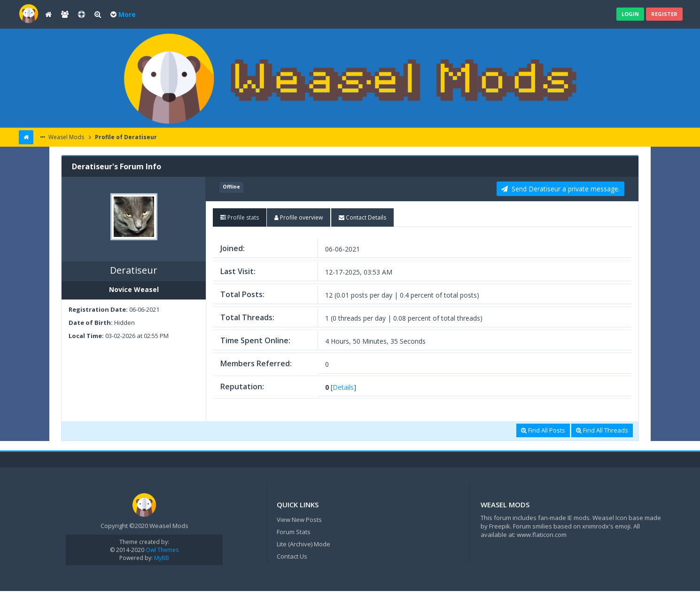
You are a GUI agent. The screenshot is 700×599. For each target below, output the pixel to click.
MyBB (162, 558)
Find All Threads (602, 430)
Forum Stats (294, 532)
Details (343, 387)
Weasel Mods (66, 137)
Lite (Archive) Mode (303, 544)
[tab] (240, 217)
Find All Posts (543, 430)
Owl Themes (161, 550)
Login (630, 14)
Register (664, 14)
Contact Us (292, 556)
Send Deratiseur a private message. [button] (560, 189)
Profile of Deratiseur (125, 137)
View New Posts (299, 520)
